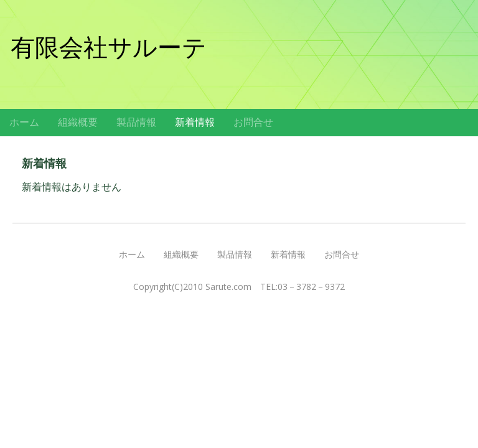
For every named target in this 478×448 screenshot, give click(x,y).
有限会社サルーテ (109, 48)
